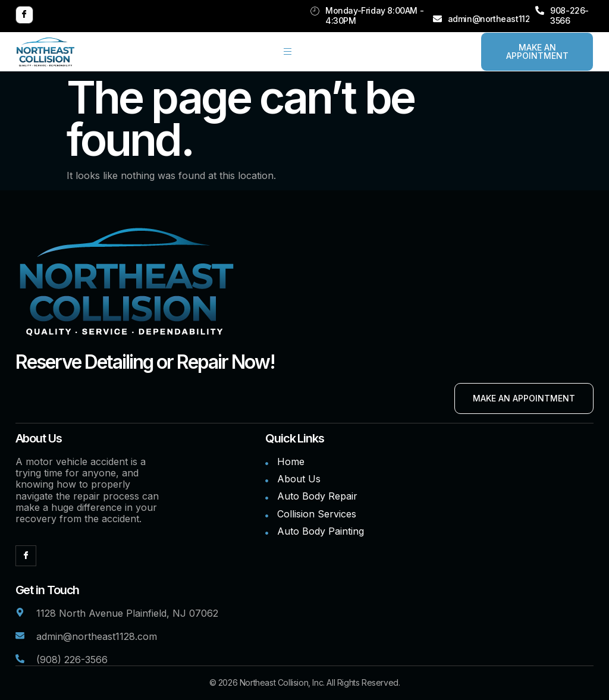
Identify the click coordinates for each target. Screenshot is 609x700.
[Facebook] (24, 15)
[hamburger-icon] (288, 51)
